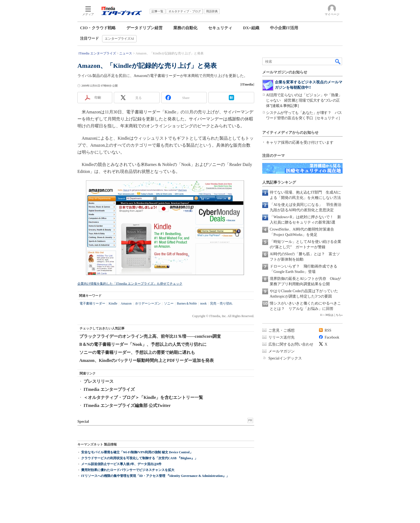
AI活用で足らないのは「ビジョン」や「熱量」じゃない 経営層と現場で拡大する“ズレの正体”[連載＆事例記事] (304, 100)
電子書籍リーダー (92, 303)
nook (203, 303)
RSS (328, 330)
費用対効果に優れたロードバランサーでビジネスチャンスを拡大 (128, 470)
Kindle (113, 303)
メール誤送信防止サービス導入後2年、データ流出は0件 (121, 464)
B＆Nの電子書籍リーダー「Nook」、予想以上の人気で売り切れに (143, 344)
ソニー (169, 303)
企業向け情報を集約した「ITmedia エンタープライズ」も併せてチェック (130, 284)
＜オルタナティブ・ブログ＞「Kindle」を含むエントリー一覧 (143, 397)
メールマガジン (282, 351)
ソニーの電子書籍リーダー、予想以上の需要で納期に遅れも (137, 352)
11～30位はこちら (331, 315)
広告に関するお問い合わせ (291, 344)
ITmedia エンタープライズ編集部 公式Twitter (127, 405)
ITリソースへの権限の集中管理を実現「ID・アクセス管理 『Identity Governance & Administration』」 (155, 476)
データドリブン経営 (145, 28)
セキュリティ (220, 28)
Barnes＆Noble (187, 303)
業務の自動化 (185, 28)
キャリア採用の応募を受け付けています (300, 142)
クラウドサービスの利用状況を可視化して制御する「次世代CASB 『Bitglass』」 (139, 458)
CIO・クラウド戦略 (98, 28)
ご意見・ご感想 (282, 330)
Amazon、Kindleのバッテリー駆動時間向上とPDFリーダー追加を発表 (147, 360)
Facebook (332, 337)
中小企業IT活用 (284, 28)
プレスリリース (99, 381)
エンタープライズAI (119, 39)
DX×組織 (251, 28)
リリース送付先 (282, 337)
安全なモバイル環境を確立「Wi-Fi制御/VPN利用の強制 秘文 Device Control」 (137, 452)
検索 (338, 61)
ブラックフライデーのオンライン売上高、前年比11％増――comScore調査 (150, 336)
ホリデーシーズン (148, 303)
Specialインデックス (285, 358)
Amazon (126, 303)
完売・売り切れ (221, 303)
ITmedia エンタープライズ (109, 389)
